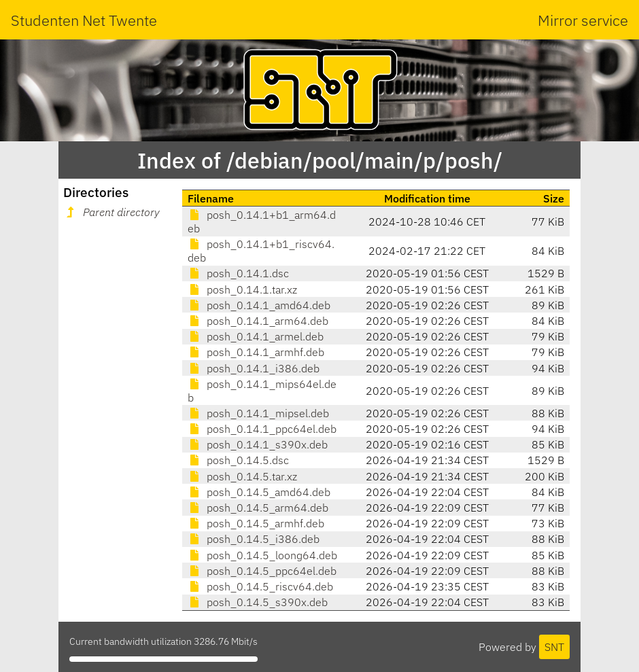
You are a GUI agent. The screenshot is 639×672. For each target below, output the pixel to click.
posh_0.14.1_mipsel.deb (258, 413)
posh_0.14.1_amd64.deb (259, 305)
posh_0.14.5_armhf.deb (256, 523)
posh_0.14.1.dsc (238, 273)
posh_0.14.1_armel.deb (256, 336)
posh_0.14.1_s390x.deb (258, 444)
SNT (554, 647)
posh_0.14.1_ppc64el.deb (262, 429)
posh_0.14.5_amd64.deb (259, 492)
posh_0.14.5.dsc (238, 460)
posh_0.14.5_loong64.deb (262, 555)
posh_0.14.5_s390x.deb (258, 602)
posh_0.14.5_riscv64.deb (260, 586)
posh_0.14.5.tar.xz (242, 476)
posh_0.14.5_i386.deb (254, 539)
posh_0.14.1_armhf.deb (256, 352)
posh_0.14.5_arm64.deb (258, 508)
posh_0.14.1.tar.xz (242, 289)
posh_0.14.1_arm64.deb (258, 321)
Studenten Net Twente (84, 20)
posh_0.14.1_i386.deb (254, 368)
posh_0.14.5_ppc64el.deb (262, 571)
